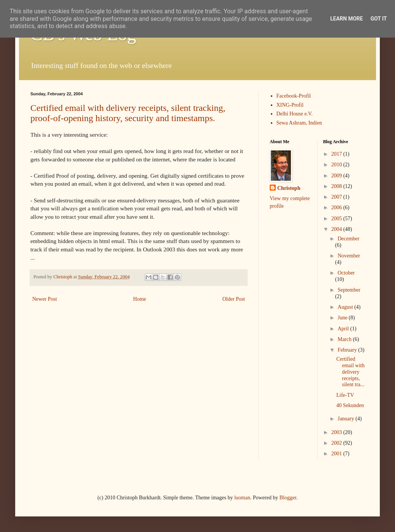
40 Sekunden (350, 405)
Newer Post (45, 299)
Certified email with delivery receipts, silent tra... (350, 372)
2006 (337, 208)
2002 (337, 443)
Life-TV (345, 395)
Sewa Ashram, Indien (299, 123)
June (343, 318)
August (346, 307)
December (349, 239)
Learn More (346, 19)
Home (140, 299)
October (346, 273)
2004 (337, 229)
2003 (337, 432)
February (348, 350)
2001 (337, 454)
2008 (337, 186)
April (344, 329)
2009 (337, 176)
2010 (337, 165)
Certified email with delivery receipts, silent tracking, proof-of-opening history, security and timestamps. (128, 113)
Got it (378, 19)
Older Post (234, 299)
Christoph (289, 188)
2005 (337, 219)
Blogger (288, 498)
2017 (337, 154)
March (345, 339)
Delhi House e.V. (295, 114)
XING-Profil (290, 105)
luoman (242, 498)
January (347, 419)
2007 (337, 197)
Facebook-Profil (294, 96)
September (349, 290)
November (349, 256)
